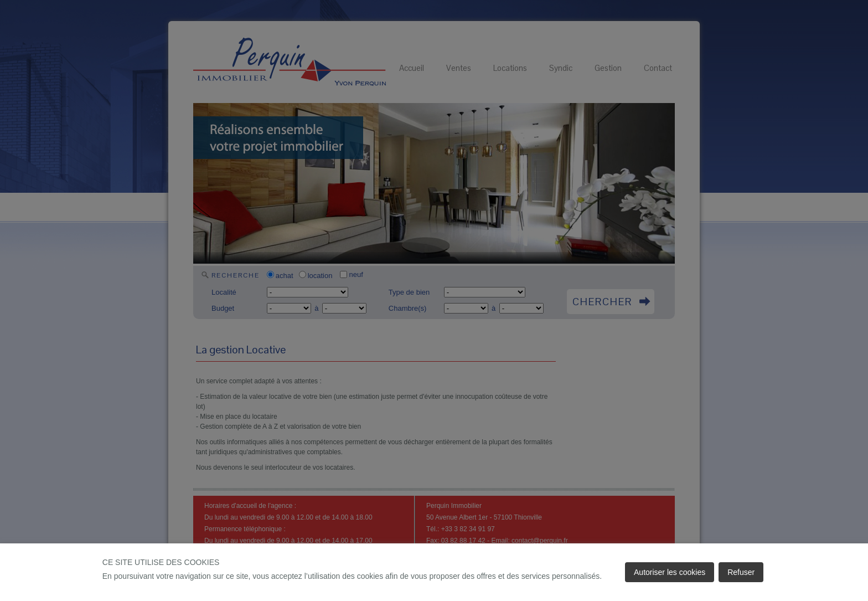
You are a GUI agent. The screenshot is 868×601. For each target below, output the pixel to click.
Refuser (741, 572)
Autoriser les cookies (670, 572)
